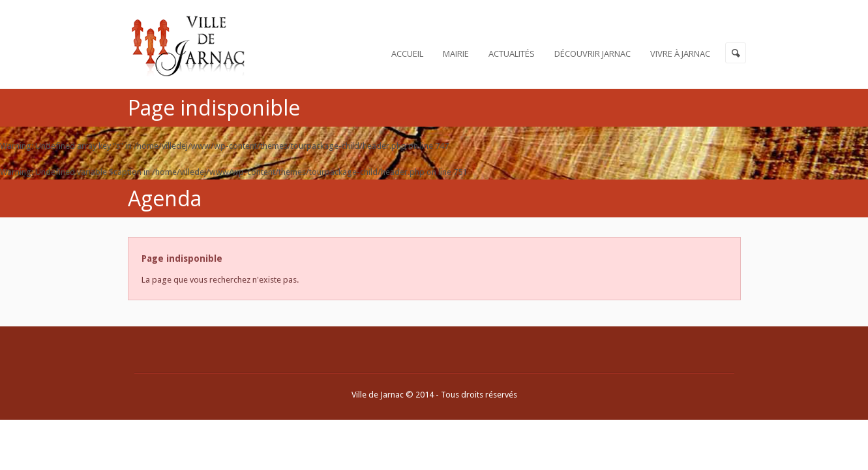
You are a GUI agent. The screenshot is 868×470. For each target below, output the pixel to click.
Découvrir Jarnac (592, 54)
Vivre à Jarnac (680, 54)
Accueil (407, 54)
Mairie (456, 54)
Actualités (512, 54)
